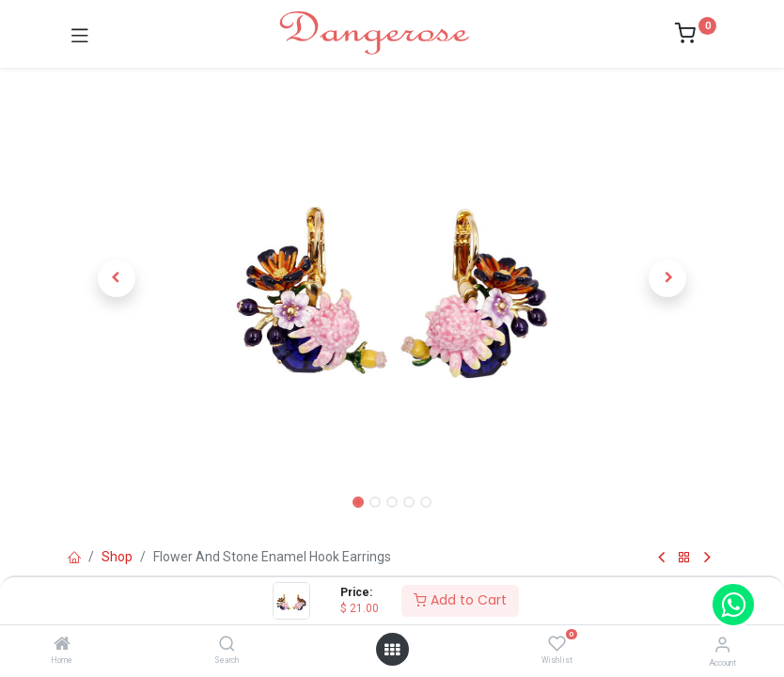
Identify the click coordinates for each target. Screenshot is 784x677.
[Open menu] (392, 650)
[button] (117, 278)
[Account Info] (722, 645)
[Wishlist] (557, 644)
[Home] (62, 645)
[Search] (227, 645)
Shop (117, 557)
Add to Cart (460, 600)
